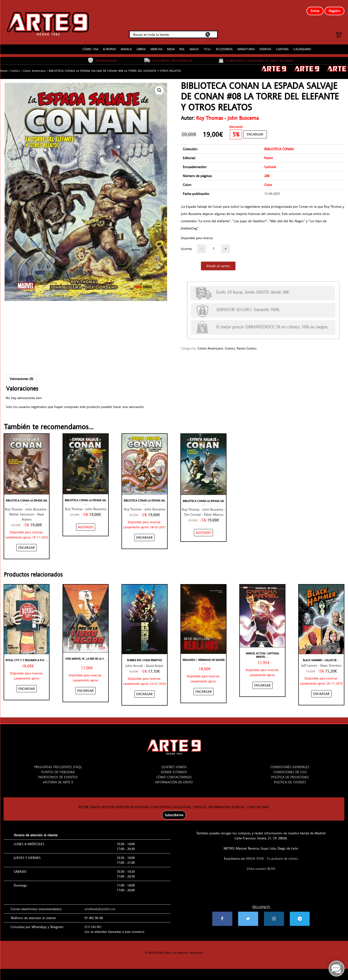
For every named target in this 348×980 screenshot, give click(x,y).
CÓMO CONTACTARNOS (174, 775)
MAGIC (194, 47)
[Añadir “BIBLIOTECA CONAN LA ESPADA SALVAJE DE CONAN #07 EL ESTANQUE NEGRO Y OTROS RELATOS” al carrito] (144, 535)
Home (4, 69)
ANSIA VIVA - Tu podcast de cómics (272, 856)
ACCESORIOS (224, 47)
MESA (171, 47)
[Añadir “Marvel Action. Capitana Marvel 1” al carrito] (263, 683)
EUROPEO (110, 47)
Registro (334, 11)
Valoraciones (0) (21, 377)
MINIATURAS (246, 47)
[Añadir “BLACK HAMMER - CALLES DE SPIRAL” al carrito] (321, 692)
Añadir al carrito (218, 264)
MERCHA (156, 47)
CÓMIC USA (90, 47)
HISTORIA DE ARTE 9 (58, 780)
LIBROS (141, 47)
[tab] (21, 377)
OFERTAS (265, 47)
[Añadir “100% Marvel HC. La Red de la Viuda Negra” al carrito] (85, 688)
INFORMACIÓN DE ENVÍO (174, 780)
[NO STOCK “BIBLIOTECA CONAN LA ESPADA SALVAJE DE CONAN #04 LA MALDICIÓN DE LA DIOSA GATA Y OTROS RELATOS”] (203, 531)
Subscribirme (174, 813)
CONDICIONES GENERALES (290, 765)
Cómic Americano (34, 69)
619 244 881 (93, 925)
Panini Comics (247, 346)
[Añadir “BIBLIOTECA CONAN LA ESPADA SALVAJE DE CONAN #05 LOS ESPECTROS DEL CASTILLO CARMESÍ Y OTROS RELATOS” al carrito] (27, 545)
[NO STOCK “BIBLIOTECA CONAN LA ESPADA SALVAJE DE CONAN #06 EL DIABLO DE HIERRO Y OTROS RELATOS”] (86, 525)
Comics (15, 69)
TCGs (207, 47)
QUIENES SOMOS (174, 765)
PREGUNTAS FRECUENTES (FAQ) (58, 765)
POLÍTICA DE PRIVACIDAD (290, 775)
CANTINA (282, 47)
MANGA (126, 47)
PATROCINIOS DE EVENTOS (58, 775)
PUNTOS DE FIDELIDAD (58, 770)
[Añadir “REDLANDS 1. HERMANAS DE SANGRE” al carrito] (204, 690)
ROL (182, 47)
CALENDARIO (302, 47)
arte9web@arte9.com (100, 907)
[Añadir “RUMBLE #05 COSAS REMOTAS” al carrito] (144, 692)
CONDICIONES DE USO (290, 770)
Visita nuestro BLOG (261, 866)
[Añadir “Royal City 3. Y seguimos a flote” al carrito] (27, 687)
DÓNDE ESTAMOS (174, 770)
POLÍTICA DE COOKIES (290, 780)
